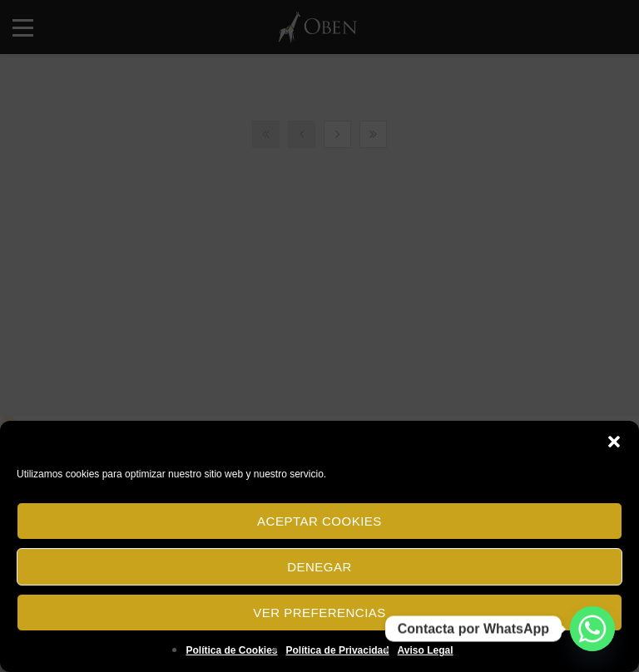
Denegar (319, 567)
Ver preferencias (319, 613)
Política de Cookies (231, 650)
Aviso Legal (426, 650)
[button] (614, 442)
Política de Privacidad (338, 650)
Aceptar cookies (319, 521)
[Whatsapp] (592, 629)
